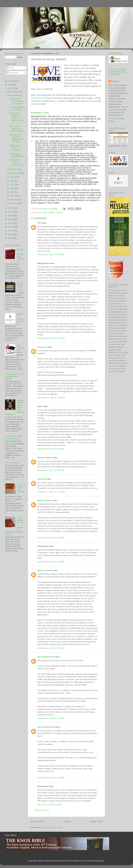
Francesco (42, 347)
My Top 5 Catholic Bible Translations (20, 255)
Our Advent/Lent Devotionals (17, 108)
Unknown (42, 479)
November (15, 95)
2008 (10, 238)
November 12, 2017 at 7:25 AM (51, 648)
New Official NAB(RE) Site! (17, 155)
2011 (10, 227)
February (14, 200)
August (14, 177)
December (15, 92)
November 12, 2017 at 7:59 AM (51, 778)
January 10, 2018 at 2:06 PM (50, 805)
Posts (10, 68)
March (13, 196)
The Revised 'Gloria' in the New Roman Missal (15, 376)
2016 (10, 208)
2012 (10, 223)
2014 (10, 216)
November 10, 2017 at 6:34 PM (51, 470)
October (14, 169)
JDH (39, 223)
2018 (10, 85)
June (13, 184)
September (15, 173)
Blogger (101, 861)
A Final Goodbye (12, 463)
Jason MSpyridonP (46, 657)
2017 (10, 88)
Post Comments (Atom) (53, 827)
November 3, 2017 (40, 113)
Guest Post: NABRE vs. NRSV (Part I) (17, 129)
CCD (40, 213)
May (12, 188)
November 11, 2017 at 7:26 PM (51, 562)
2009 (10, 234)
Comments (13, 73)
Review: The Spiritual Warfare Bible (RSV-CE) (17, 138)
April (13, 192)
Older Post (96, 821)
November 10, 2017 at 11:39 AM (51, 398)
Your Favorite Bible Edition (20, 349)
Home (67, 821)
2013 (10, 219)
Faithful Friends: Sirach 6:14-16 (20, 287)
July (12, 181)
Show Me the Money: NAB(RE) (16, 148)
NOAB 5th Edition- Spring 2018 (16, 162)
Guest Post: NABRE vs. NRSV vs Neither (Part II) (16, 118)
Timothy (115, 81)
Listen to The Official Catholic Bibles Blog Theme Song (117, 72)
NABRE (51, 213)
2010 (10, 231)
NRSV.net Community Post (20, 318)
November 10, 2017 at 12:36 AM (51, 338)
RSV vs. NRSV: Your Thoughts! (20, 489)
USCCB (59, 213)
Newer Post (38, 821)
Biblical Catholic (45, 458)
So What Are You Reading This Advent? (17, 101)
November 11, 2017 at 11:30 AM (51, 492)
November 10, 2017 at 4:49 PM (51, 449)
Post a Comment (42, 810)
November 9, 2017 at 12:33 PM (51, 255)
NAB (45, 213)
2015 (10, 212)
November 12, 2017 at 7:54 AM (51, 718)
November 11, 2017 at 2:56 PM (51, 538)
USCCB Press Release (42, 98)
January (14, 203)
